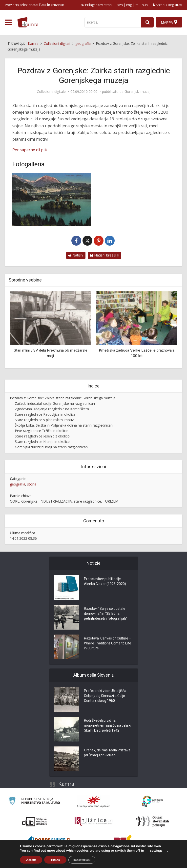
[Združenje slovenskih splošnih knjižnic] (93, 821)
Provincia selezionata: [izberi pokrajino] (34, 5)
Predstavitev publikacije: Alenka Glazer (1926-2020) (105, 581)
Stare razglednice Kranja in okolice (42, 442)
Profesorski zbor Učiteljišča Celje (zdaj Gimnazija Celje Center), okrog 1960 (105, 696)
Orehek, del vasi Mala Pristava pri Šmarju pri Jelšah (107, 753)
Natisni (76, 255)
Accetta (31, 860)
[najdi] (147, 22)
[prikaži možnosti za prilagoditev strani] (97, 5)
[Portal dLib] (35, 821)
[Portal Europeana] (153, 802)
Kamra (66, 784)
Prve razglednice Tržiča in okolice (41, 431)
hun (145, 5)
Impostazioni (82, 860)
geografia (18, 484)
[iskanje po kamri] (113, 22)
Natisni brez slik (104, 255)
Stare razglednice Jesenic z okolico (42, 436)
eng (129, 5)
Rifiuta (55, 860)
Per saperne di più (30, 150)
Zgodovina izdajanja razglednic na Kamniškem (52, 409)
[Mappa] (169, 22)
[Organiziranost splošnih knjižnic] (94, 802)
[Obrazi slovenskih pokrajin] (153, 821)
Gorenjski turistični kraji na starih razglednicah (51, 447)
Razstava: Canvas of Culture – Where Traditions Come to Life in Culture (108, 643)
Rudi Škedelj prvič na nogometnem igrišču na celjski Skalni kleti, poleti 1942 (108, 725)
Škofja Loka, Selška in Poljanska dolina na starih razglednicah (64, 425)
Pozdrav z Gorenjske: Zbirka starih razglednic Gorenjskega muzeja (63, 398)
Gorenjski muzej (137, 92)
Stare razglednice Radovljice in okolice (45, 414)
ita (137, 5)
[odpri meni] (8, 23)
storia (32, 484)
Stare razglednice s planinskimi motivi (45, 420)
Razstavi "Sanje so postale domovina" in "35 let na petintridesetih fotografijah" (105, 613)
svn (120, 5)
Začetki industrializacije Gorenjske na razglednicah (55, 403)
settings (156, 851)
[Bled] (52, 200)
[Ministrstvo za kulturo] (34, 802)
